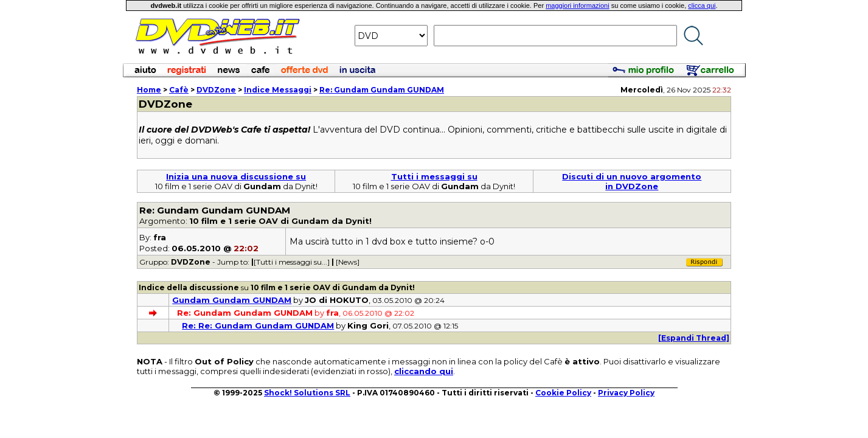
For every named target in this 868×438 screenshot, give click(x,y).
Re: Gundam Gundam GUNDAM (382, 90)
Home (149, 90)
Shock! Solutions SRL (307, 393)
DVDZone (216, 90)
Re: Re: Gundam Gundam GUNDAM (258, 325)
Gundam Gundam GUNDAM (232, 300)
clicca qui (702, 5)
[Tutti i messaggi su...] (292, 262)
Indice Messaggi (278, 90)
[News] (348, 262)
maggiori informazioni (578, 5)
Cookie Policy (563, 393)
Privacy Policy (626, 393)
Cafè (179, 90)
